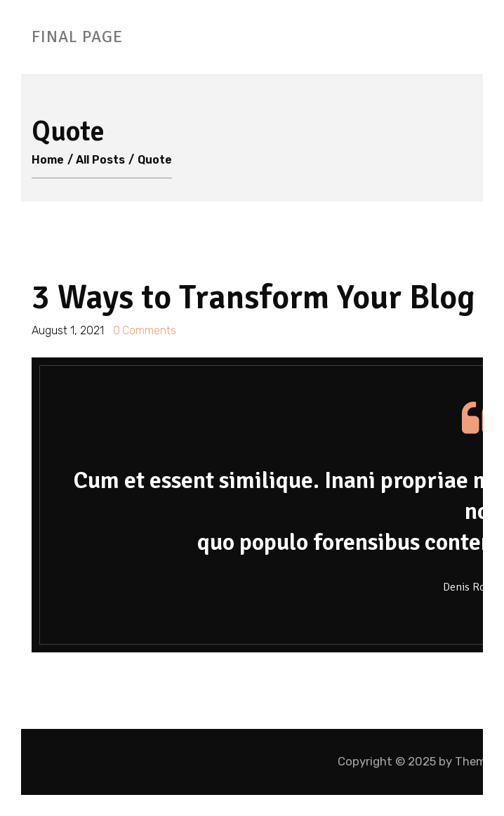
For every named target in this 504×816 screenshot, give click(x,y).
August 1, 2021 (69, 330)
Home (48, 160)
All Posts (100, 160)
